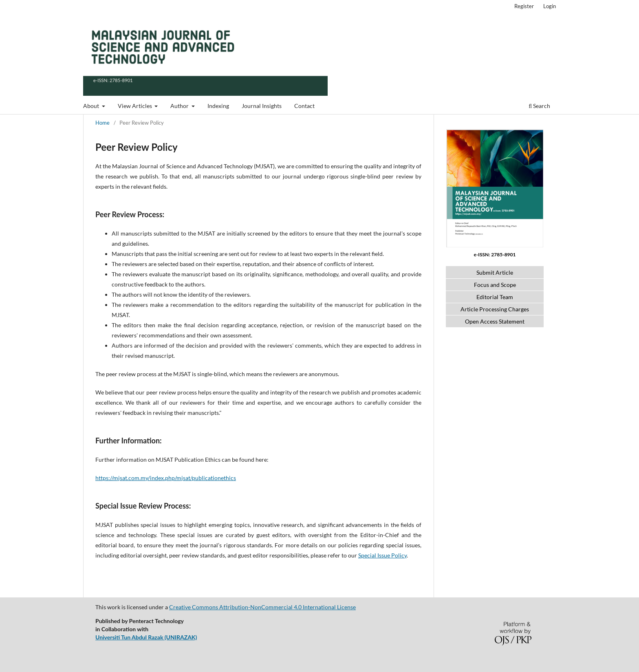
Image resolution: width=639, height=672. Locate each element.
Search (539, 106)
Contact (304, 106)
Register (524, 6)
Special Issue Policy (382, 555)
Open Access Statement (495, 321)
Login (550, 6)
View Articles (136, 106)
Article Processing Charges (495, 309)
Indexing (218, 106)
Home (102, 123)
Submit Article (495, 272)
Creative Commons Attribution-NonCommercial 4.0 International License (262, 607)
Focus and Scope (495, 285)
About (92, 106)
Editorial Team (495, 297)
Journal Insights (262, 106)
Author (180, 106)
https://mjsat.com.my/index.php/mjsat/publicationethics (166, 478)
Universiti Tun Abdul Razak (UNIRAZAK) (146, 637)
